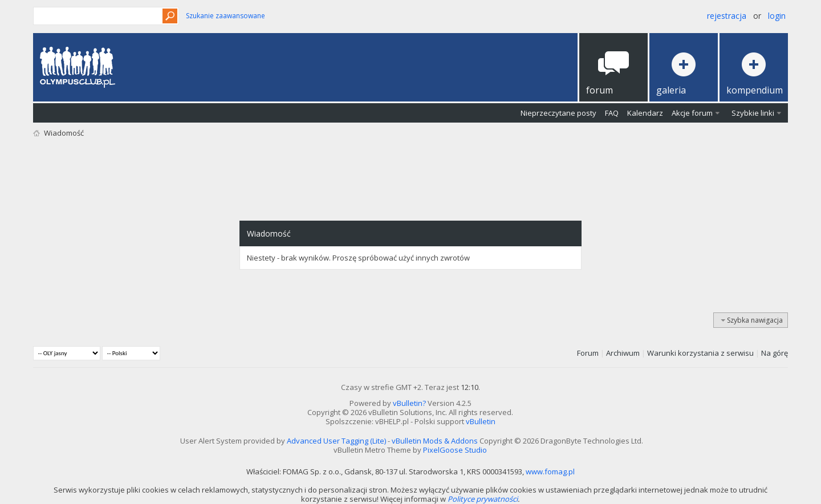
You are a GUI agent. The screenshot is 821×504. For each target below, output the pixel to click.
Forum (588, 353)
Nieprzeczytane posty (558, 113)
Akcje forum (692, 113)
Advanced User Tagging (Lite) (336, 441)
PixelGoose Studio (455, 450)
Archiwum (623, 353)
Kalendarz (645, 113)
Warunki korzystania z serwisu (700, 353)
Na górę (775, 353)
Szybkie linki (753, 113)
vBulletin (481, 421)
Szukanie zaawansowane (225, 16)
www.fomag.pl (550, 472)
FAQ (612, 113)
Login (777, 16)
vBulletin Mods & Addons (435, 441)
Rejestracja (727, 16)
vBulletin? (409, 403)
